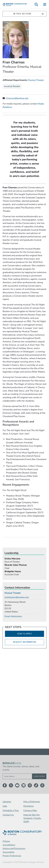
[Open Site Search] (36, 4)
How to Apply (24, 634)
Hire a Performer (32, 802)
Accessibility (9, 852)
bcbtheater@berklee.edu (17, 597)
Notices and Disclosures (14, 849)
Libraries (7, 802)
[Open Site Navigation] (45, 4)
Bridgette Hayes (13, 571)
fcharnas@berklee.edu (17, 98)
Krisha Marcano (12, 559)
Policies (6, 841)
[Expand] (43, 14)
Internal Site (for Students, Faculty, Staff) (32, 818)
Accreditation (9, 845)
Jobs (5, 806)
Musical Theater (36, 80)
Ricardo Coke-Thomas (16, 565)
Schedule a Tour (11, 810)
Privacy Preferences (12, 856)
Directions (28, 806)
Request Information (24, 642)
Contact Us (8, 815)
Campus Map (30, 810)
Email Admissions (13, 616)
